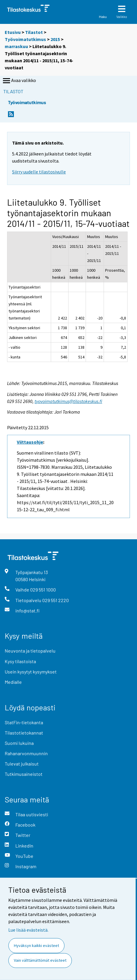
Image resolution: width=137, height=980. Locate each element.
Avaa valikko (19, 81)
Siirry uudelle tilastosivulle (39, 172)
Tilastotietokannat (24, 733)
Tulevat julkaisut (22, 764)
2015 (55, 39)
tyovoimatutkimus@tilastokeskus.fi (68, 401)
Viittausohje (30, 442)
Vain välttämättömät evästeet (40, 960)
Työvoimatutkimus (25, 39)
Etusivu (13, 32)
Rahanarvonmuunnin (26, 753)
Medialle (13, 682)
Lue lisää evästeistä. (28, 930)
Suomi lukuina (19, 743)
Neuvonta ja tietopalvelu (30, 651)
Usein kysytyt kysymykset (31, 672)
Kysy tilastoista (20, 661)
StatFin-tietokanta (24, 722)
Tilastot (34, 32)
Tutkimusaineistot (24, 774)
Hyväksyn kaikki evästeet (36, 945)
